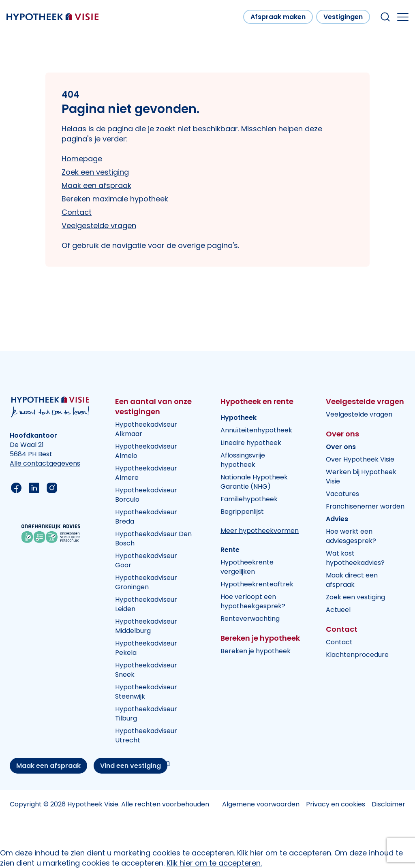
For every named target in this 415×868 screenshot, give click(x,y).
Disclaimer (388, 804)
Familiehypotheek (249, 499)
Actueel (338, 610)
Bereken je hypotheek (256, 651)
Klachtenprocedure (357, 655)
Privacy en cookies (336, 804)
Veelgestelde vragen (99, 226)
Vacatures (342, 494)
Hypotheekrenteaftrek (257, 584)
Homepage (82, 159)
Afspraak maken (278, 17)
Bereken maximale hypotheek (115, 199)
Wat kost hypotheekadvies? (355, 558)
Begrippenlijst (242, 512)
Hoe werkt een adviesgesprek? (351, 536)
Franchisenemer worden (365, 506)
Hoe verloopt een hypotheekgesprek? (253, 601)
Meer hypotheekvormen (260, 531)
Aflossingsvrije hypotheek (243, 460)
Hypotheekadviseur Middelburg (146, 626)
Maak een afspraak (96, 185)
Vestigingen (343, 17)
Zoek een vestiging (95, 172)
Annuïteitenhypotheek (256, 430)
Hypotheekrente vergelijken (247, 567)
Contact (77, 212)
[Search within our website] (385, 17)
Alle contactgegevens (45, 463)
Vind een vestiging (130, 766)
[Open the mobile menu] (403, 17)
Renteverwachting (250, 619)
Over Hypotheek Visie (360, 459)
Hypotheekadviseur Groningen (146, 582)
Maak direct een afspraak (352, 580)
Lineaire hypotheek (251, 443)
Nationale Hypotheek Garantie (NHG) (254, 482)
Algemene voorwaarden (261, 804)
